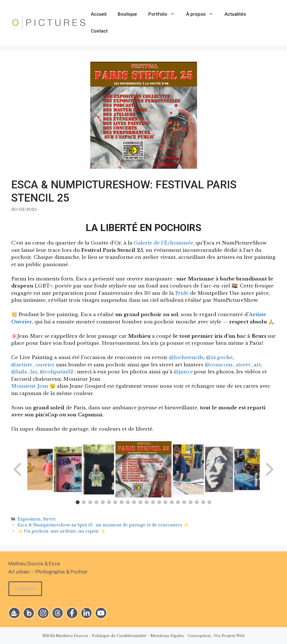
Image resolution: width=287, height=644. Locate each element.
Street (49, 519)
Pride (182, 293)
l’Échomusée (177, 243)
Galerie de (147, 243)
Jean (43, 386)
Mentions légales (167, 636)
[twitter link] (58, 613)
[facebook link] (72, 613)
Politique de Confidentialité (119, 636)
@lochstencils (186, 358)
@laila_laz (24, 372)
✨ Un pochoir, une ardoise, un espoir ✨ (61, 531)
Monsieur (24, 386)
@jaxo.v (183, 372)
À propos (202, 14)
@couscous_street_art (233, 365)
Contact (99, 31)
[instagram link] (14, 613)
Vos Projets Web (229, 636)
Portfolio (164, 14)
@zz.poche (219, 358)
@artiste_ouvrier (33, 365)
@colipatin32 (56, 372)
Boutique (127, 14)
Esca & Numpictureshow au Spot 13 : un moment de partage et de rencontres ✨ (103, 525)
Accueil (99, 14)
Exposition (29, 519)
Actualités (235, 14)
